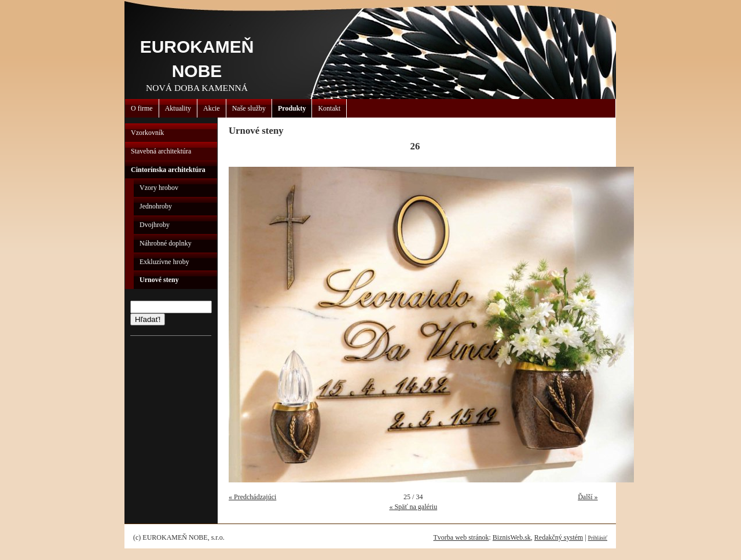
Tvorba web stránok (461, 537)
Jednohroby (156, 206)
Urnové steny (159, 280)
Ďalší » (588, 497)
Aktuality (178, 108)
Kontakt (329, 108)
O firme (142, 108)
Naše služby (249, 108)
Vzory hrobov (159, 188)
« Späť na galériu (413, 507)
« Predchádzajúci (252, 497)
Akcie (212, 108)
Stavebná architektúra (161, 151)
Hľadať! (148, 319)
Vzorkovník (147, 133)
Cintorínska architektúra (168, 170)
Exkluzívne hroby (164, 262)
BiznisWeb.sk (512, 537)
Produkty (292, 108)
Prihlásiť (598, 538)
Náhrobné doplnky (166, 243)
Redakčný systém (559, 537)
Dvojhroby (155, 225)
